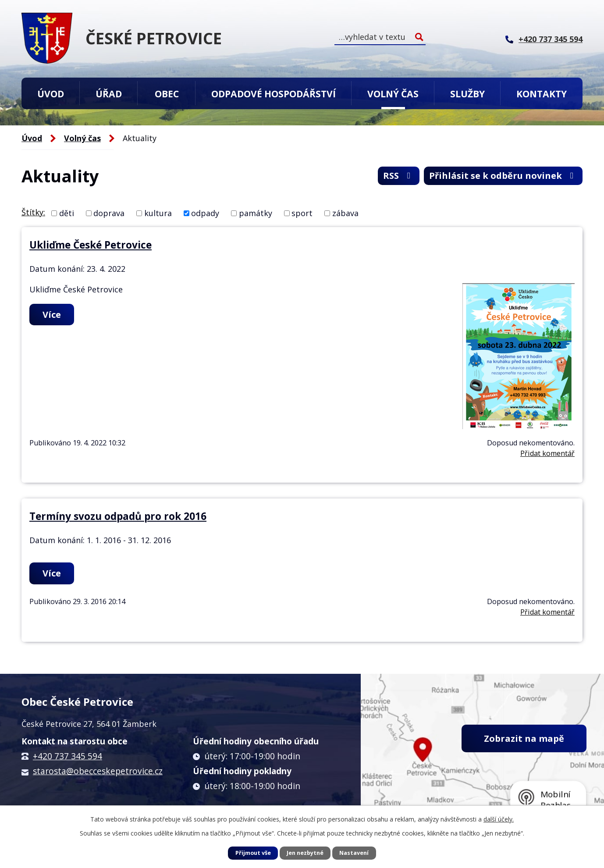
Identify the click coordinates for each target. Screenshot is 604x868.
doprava (109, 213)
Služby (467, 94)
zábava (345, 213)
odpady (205, 213)
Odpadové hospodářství (274, 94)
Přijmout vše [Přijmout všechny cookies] (253, 853)
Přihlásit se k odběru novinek (503, 176)
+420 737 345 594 (68, 756)
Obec (167, 94)
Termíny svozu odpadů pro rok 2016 (118, 516)
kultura (158, 213)
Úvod (51, 94)
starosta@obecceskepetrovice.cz (98, 771)
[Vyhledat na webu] (380, 37)
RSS (399, 176)
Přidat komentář (547, 453)
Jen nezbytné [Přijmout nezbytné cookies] (305, 853)
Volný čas (393, 94)
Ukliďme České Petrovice (91, 245)
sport (302, 213)
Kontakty (542, 94)
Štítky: (33, 212)
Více (52, 315)
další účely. (499, 819)
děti (67, 213)
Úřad (109, 94)
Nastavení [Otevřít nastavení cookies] (354, 853)
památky (256, 213)
